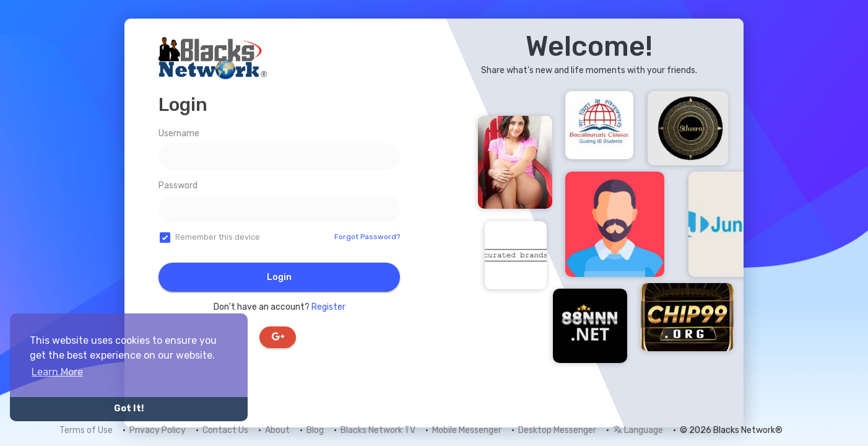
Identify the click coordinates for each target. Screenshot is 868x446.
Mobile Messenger (467, 430)
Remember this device (218, 237)
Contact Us (225, 430)
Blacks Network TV (378, 430)
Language (638, 430)
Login (279, 277)
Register (328, 307)
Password (178, 186)
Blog (315, 430)
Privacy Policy (158, 430)
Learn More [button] (57, 372)
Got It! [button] (129, 409)
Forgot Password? (367, 237)
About (277, 430)
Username (179, 133)
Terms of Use (86, 430)
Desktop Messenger (557, 430)
